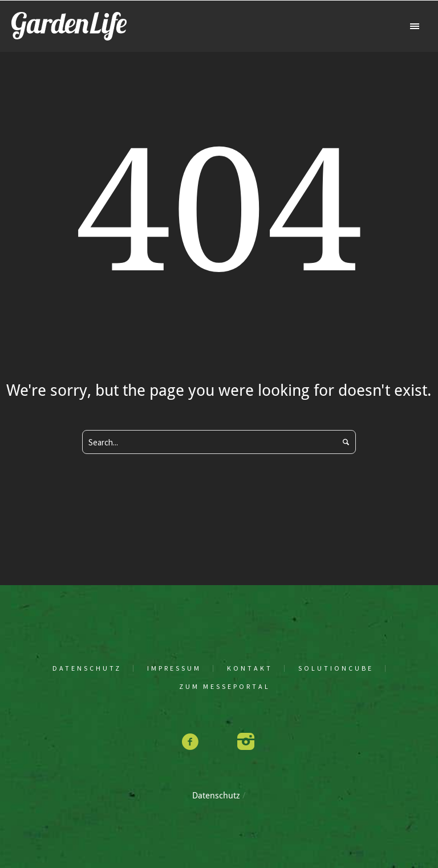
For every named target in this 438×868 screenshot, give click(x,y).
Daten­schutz (87, 668)
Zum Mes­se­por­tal (225, 687)
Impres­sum (174, 668)
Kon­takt (250, 668)
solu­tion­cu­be (336, 668)
